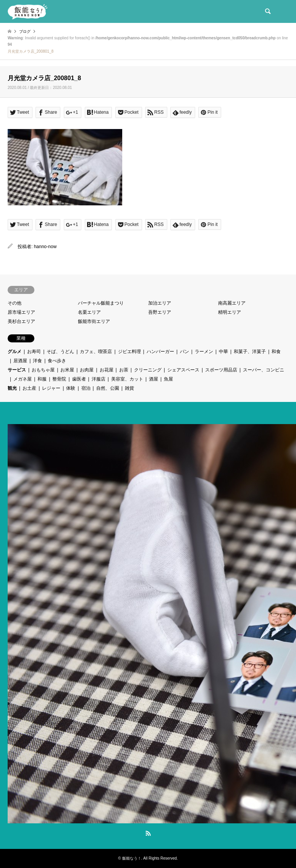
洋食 (37, 361)
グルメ (15, 352)
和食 (276, 352)
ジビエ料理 (129, 352)
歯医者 (79, 379)
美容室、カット (127, 379)
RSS (148, 833)
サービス (17, 370)
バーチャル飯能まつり (101, 303)
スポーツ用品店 (221, 370)
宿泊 (86, 388)
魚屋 (168, 379)
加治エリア (160, 303)
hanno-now (45, 247)
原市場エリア (21, 312)
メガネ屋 (23, 379)
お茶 (124, 370)
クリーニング (148, 370)
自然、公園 (108, 388)
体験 (71, 388)
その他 (15, 303)
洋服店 (99, 379)
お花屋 (107, 370)
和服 (42, 379)
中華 (223, 352)
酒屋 (154, 379)
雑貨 (129, 388)
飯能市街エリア (94, 321)
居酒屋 (20, 361)
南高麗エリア (232, 303)
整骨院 (59, 379)
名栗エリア (89, 312)
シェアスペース (183, 370)
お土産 (29, 388)
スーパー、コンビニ (264, 370)
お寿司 (34, 352)
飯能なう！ (132, 858)
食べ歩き (57, 361)
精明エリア (230, 312)
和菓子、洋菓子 (250, 352)
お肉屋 (87, 370)
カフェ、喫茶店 (96, 352)
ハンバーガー (160, 352)
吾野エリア (160, 312)
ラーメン (204, 352)
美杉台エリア (21, 321)
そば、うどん (60, 352)
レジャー (51, 388)
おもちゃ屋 (43, 370)
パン (184, 352)
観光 (12, 388)
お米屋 (67, 370)
